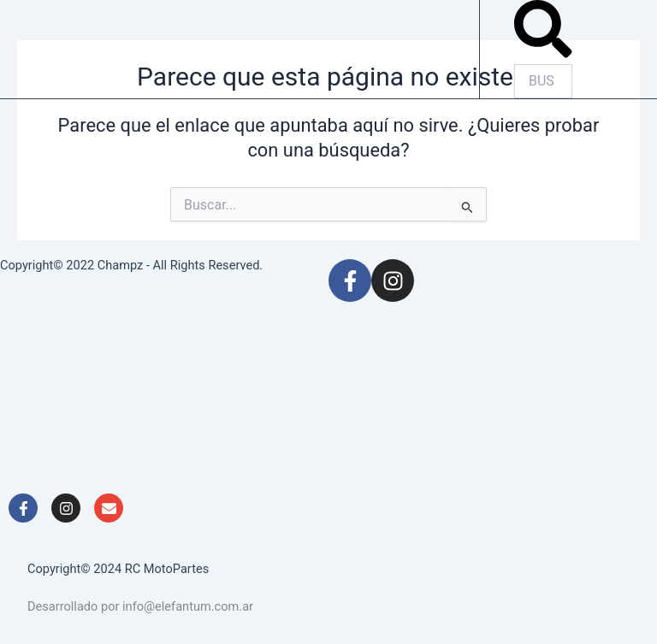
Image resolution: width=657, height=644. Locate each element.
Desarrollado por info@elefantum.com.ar (140, 606)
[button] (543, 32)
